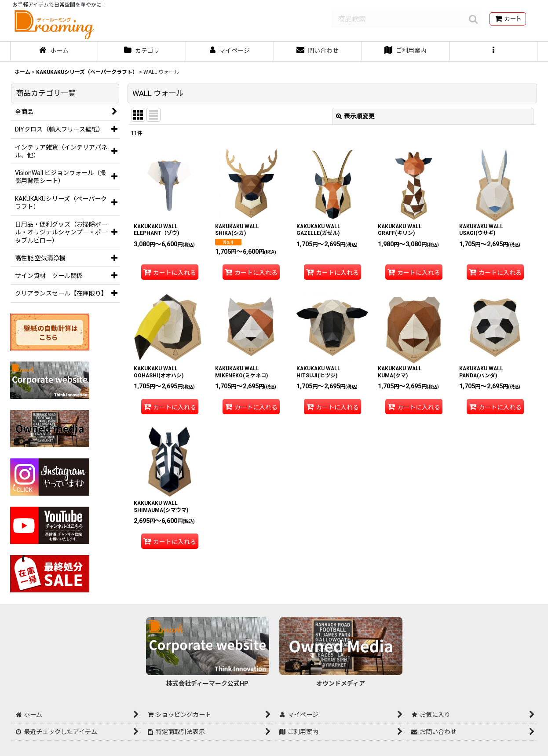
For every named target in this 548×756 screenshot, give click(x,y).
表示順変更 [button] (355, 116)
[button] (494, 51)
